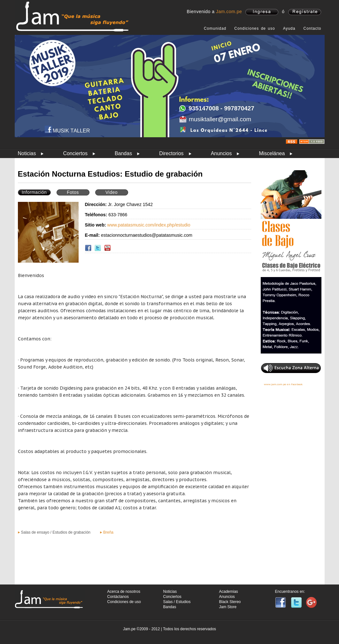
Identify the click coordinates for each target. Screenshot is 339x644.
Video (112, 192)
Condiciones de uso (254, 28)
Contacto (312, 28)
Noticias (27, 153)
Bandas (123, 153)
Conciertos (75, 153)
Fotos (73, 192)
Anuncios (221, 153)
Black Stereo (230, 602)
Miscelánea (272, 153)
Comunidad (215, 28)
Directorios (171, 153)
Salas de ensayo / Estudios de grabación (56, 532)
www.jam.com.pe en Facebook (283, 384)
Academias (229, 592)
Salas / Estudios (177, 602)
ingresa (262, 12)
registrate (305, 12)
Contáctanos (118, 597)
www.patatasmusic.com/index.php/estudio (149, 225)
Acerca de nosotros (124, 592)
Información (34, 192)
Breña (108, 532)
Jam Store (228, 607)
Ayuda (289, 28)
